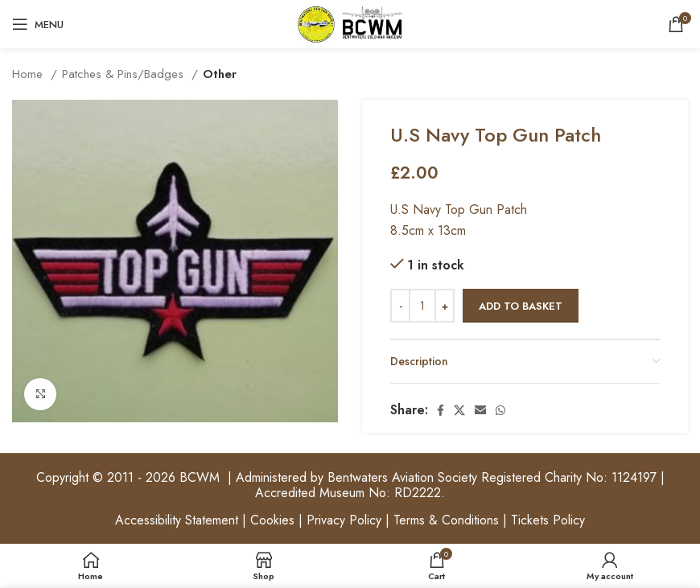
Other (220, 74)
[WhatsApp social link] (500, 410)
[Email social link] (480, 410)
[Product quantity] (422, 306)
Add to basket (521, 306)
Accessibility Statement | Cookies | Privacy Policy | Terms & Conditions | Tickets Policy (350, 520)
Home (29, 74)
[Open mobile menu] (38, 24)
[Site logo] (350, 23)
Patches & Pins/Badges (125, 74)
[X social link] (459, 410)
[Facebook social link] (441, 410)
